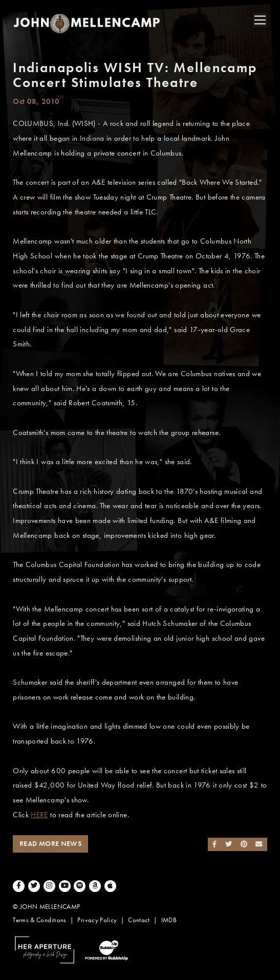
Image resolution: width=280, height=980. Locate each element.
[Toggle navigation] (260, 20)
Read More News (50, 844)
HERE (39, 815)
